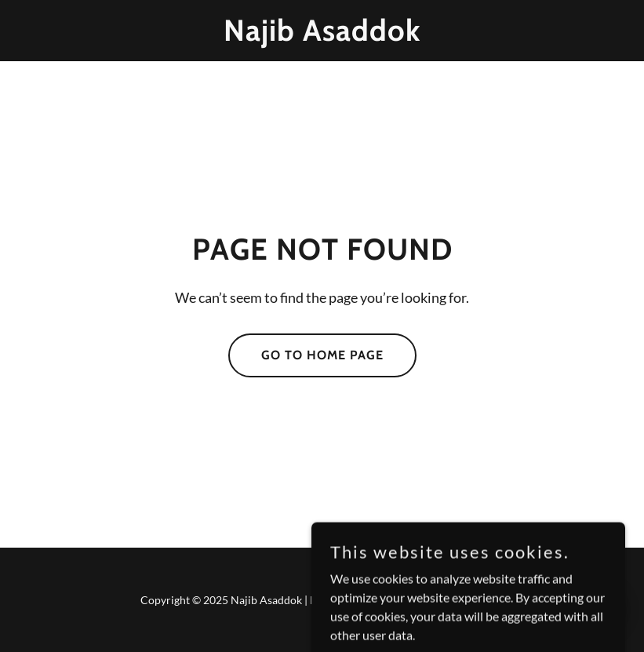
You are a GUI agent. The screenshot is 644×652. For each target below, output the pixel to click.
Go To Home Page (322, 355)
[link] (322, 36)
